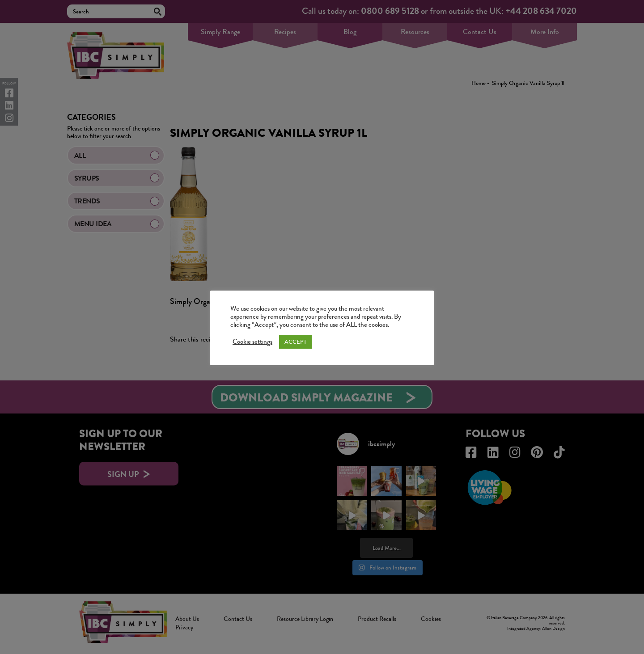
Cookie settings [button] (252, 342)
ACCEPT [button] (295, 342)
